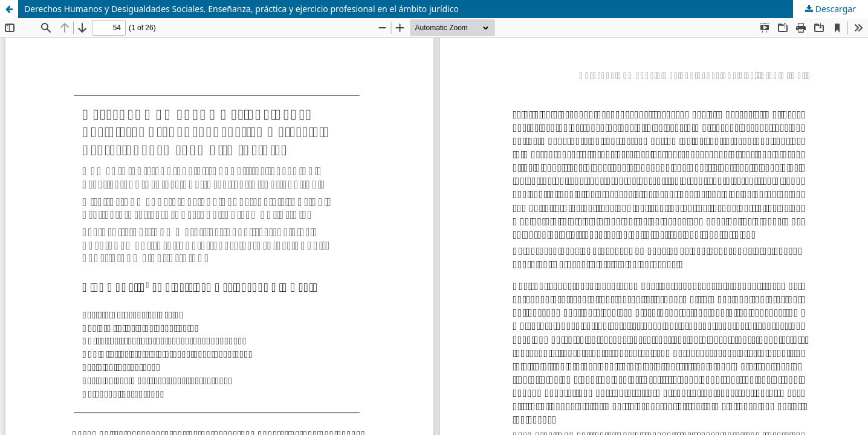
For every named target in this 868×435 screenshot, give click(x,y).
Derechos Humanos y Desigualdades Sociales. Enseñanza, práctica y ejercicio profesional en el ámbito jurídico (241, 9)
